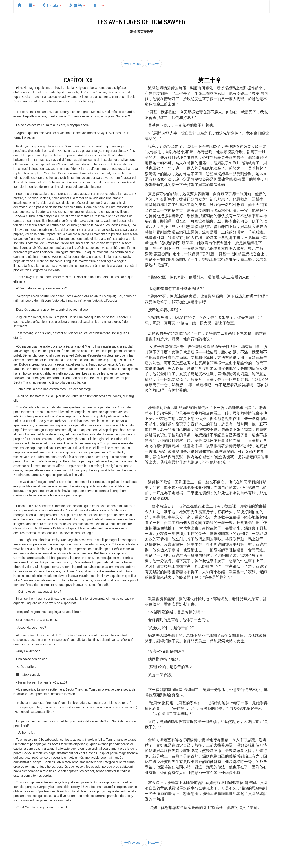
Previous (133, 64)
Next (154, 64)
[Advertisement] (141, 44)
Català (52, 5)
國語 (77, 5)
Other (98, 5)
